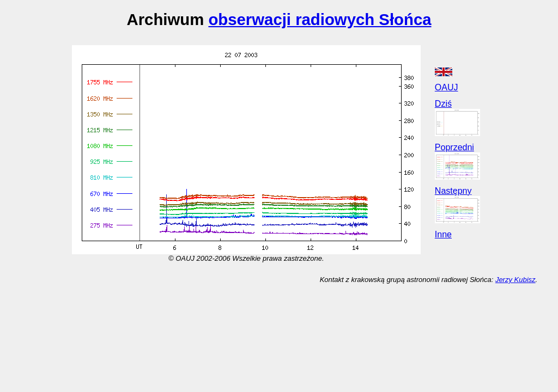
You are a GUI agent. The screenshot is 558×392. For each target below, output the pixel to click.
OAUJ (447, 87)
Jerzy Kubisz (515, 280)
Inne (443, 234)
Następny (453, 191)
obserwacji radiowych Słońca (320, 19)
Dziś (443, 104)
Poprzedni (454, 147)
